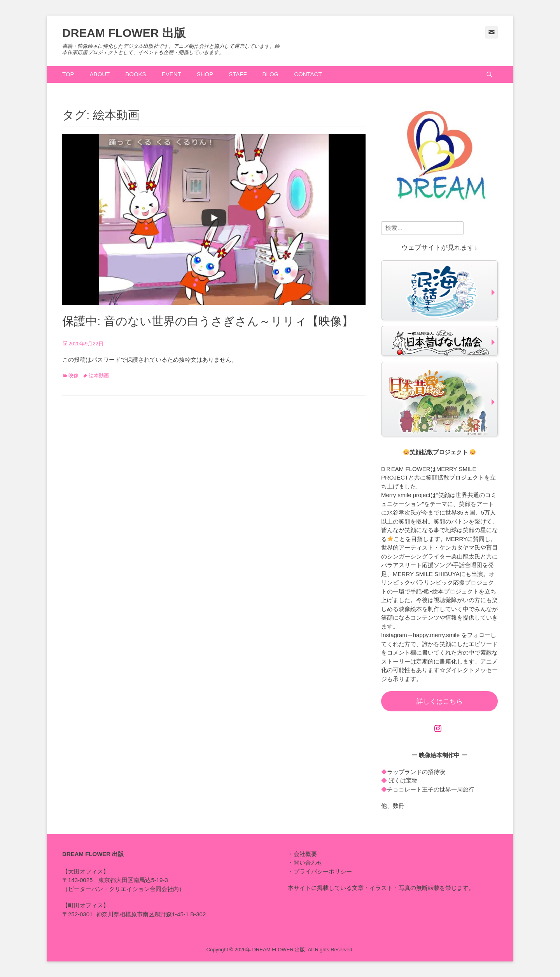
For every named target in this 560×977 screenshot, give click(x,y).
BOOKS (136, 74)
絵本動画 (99, 376)
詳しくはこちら (440, 701)
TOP (68, 74)
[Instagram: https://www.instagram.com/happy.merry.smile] (438, 728)
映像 (73, 376)
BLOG (271, 74)
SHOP (205, 74)
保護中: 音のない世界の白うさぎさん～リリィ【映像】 (208, 321)
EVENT (171, 74)
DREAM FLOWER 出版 (124, 33)
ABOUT (100, 74)
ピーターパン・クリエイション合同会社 (121, 889)
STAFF (238, 74)
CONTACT (308, 74)
